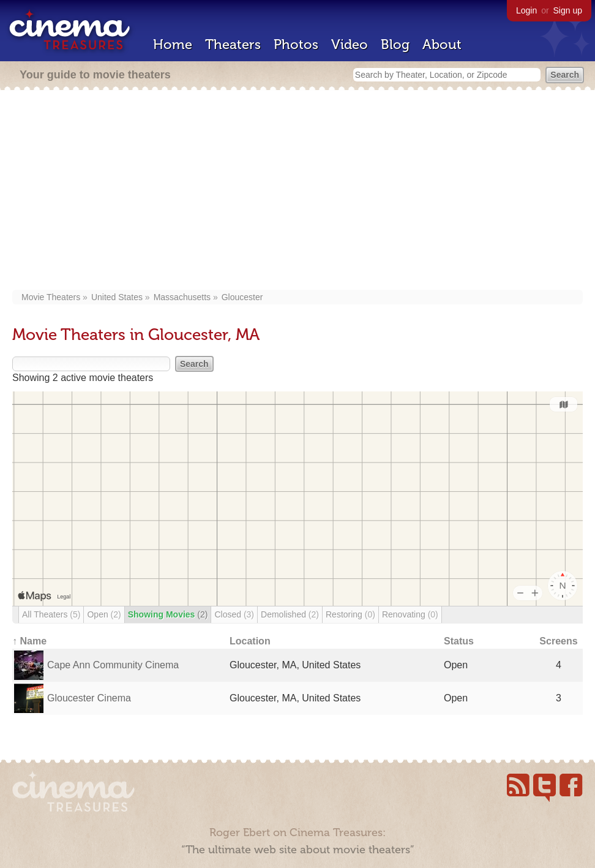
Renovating (410, 614)
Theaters (233, 44)
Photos (296, 44)
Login (526, 10)
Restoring (350, 614)
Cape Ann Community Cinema (113, 665)
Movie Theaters (51, 297)
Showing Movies (168, 614)
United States (117, 297)
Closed (234, 614)
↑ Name (29, 641)
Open (104, 614)
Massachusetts (182, 297)
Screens (558, 641)
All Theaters (51, 614)
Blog (395, 44)
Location (250, 641)
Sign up (568, 10)
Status (459, 641)
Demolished (290, 614)
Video (350, 44)
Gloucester (242, 297)
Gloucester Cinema (89, 698)
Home (173, 44)
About (442, 44)
